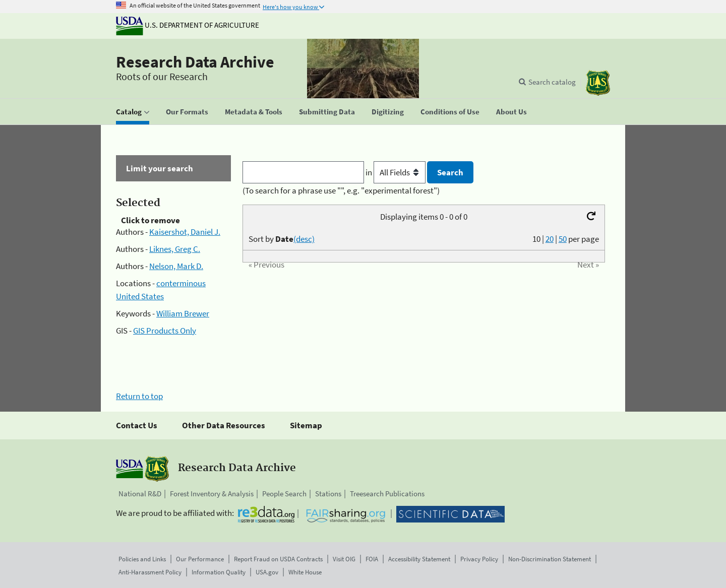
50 (563, 239)
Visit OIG (344, 559)
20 (550, 239)
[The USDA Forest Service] (598, 83)
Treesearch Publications (387, 494)
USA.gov (267, 572)
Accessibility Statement (419, 559)
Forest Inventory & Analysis (212, 494)
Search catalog (552, 82)
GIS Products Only (165, 331)
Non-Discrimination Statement (550, 559)
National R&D (140, 494)
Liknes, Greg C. (175, 249)
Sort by (282, 239)
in (397, 172)
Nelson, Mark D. (176, 266)
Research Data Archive (195, 62)
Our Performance (200, 559)
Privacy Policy (479, 559)
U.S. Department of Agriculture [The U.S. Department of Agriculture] (188, 25)
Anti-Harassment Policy (150, 572)
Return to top (139, 396)
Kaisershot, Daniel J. (185, 232)
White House (305, 572)
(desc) (304, 239)
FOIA (372, 559)
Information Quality (219, 572)
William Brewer (183, 313)
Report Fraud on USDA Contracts (278, 559)
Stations (328, 494)
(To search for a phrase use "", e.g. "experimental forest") (341, 190)
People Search (284, 494)
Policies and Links (142, 559)
